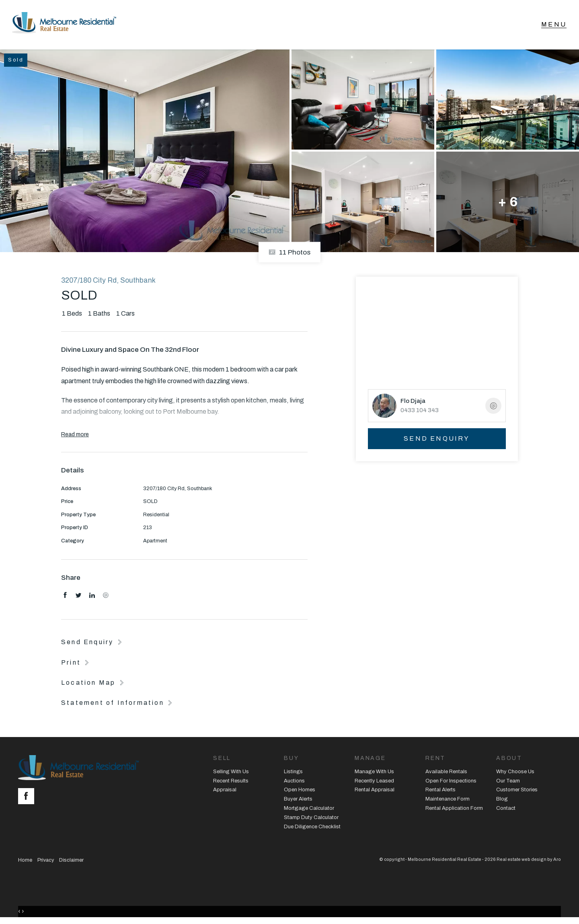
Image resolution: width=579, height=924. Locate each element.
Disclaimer (71, 861)
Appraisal (225, 791)
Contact (506, 810)
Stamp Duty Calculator (311, 819)
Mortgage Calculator (309, 810)
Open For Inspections (451, 782)
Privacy (46, 861)
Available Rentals (446, 773)
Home (25, 861)
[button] (76, 663)
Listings (293, 773)
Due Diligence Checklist (312, 828)
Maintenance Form (448, 801)
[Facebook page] (28, 798)
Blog (502, 801)
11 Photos (289, 254)
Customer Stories (517, 791)
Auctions (294, 782)
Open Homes (300, 791)
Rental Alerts (440, 791)
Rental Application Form (454, 810)
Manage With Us (374, 773)
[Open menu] (554, 25)
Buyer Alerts (298, 801)
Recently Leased (374, 782)
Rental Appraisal (375, 791)
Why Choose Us (515, 773)
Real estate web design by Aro (529, 860)
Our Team (508, 782)
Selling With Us (231, 773)
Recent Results (231, 782)
